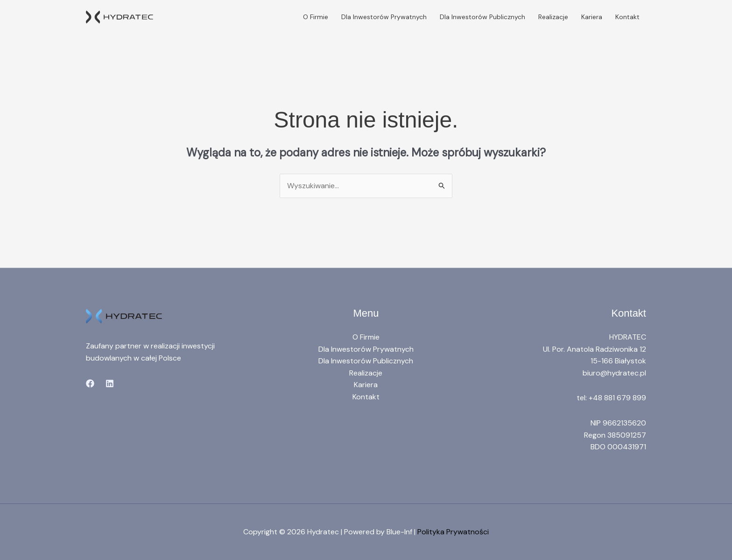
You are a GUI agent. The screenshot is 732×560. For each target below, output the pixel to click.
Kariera (592, 17)
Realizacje (553, 17)
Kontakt (627, 17)
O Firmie (316, 17)
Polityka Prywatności (453, 532)
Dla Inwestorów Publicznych (482, 17)
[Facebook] (90, 383)
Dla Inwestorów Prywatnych (384, 17)
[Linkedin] (110, 383)
